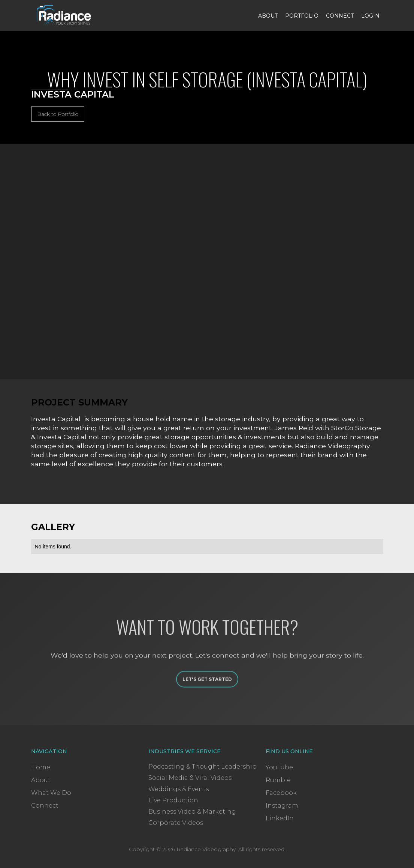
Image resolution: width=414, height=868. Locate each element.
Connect (340, 16)
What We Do (51, 793)
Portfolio (302, 16)
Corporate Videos (176, 823)
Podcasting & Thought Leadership (203, 767)
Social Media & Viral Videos (190, 778)
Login (370, 16)
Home (41, 767)
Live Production (173, 800)
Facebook (281, 793)
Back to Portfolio (58, 114)
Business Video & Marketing (192, 812)
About (268, 16)
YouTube (279, 767)
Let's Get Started (207, 691)
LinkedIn (280, 818)
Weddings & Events (179, 789)
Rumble (278, 780)
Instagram (282, 806)
